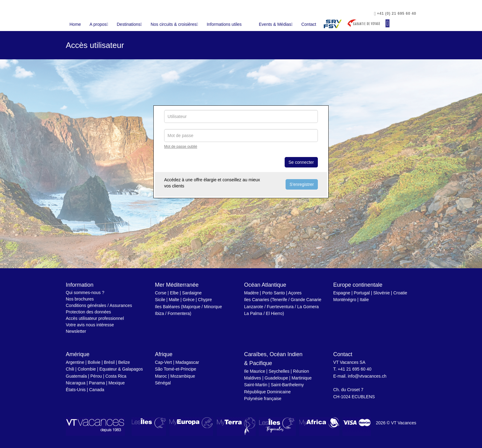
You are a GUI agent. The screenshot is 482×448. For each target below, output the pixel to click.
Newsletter (76, 331)
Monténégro (345, 300)
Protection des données (88, 312)
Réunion (301, 371)
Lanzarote (254, 307)
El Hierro (274, 313)
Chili (70, 369)
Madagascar (187, 362)
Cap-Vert (163, 362)
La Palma (253, 313)
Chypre (205, 300)
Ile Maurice (255, 371)
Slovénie (381, 293)
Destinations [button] (129, 24)
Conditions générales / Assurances (99, 305)
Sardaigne (192, 293)
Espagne (342, 293)
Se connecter (301, 162)
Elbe (174, 293)
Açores (295, 293)
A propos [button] (99, 24)
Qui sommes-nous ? (85, 293)
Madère (251, 293)
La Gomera (308, 307)
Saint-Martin (256, 385)
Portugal (362, 293)
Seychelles (279, 371)
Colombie (87, 369)
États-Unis (76, 390)
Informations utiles (224, 24)
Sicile (160, 300)
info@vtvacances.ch (367, 376)
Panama (97, 383)
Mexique (117, 383)
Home (75, 24)
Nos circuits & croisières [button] (174, 24)
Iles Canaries (257, 300)
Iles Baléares (167, 307)
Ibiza (160, 313)
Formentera (179, 313)
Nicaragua (76, 383)
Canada (97, 390)
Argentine (75, 362)
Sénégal (163, 383)
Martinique (301, 378)
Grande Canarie (306, 300)
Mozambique (183, 376)
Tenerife (279, 300)
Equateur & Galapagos (121, 369)
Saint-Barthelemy (287, 385)
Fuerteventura (280, 307)
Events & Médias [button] (276, 24)
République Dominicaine (267, 392)
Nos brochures (80, 299)
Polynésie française (263, 399)
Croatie (400, 293)
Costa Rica (116, 376)
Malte (174, 300)
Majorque (192, 307)
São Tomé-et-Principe (176, 369)
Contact (309, 24)
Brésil (109, 362)
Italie (364, 300)
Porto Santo (274, 293)
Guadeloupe (276, 378)
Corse (161, 293)
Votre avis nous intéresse (90, 325)
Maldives (253, 378)
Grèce (189, 300)
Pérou (96, 376)
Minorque (213, 307)
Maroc (161, 376)
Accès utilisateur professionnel (95, 318)
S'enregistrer (302, 184)
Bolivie (94, 362)
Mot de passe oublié (181, 147)
